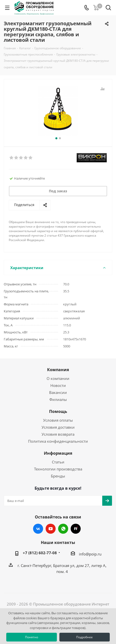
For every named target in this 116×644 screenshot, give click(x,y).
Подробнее (84, 637)
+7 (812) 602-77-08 (40, 553)
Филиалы (58, 399)
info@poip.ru (90, 554)
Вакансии (58, 392)
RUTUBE (76, 529)
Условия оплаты (58, 420)
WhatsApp (63, 529)
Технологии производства (58, 469)
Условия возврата (58, 434)
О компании (58, 378)
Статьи (58, 462)
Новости (58, 385)
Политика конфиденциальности (58, 441)
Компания (58, 370)
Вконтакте (38, 529)
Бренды (58, 476)
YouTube (51, 529)
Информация (58, 453)
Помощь (58, 411)
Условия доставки (58, 427)
